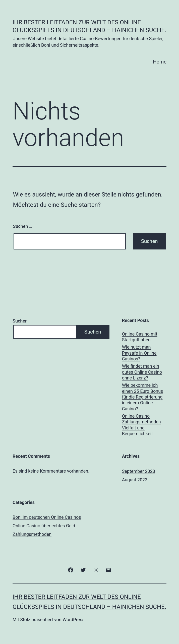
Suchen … (23, 226)
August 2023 (135, 480)
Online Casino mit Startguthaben (140, 337)
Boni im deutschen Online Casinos (47, 517)
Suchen (20, 321)
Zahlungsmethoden (32, 534)
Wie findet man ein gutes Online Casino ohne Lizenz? (142, 372)
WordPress (73, 620)
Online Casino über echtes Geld (44, 526)
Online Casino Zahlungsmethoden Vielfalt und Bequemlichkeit (141, 425)
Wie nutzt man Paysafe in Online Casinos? (139, 353)
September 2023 (139, 471)
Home (160, 62)
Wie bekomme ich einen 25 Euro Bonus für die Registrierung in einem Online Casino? (143, 397)
